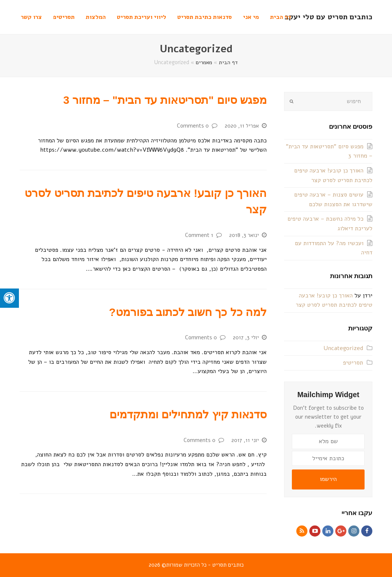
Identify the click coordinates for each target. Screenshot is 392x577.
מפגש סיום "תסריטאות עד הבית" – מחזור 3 (165, 100)
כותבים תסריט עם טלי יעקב (328, 17)
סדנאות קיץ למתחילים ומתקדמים (188, 414)
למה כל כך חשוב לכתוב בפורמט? (188, 312)
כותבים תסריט (228, 565)
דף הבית (228, 62)
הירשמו (328, 479)
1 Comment (199, 235)
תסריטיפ (353, 363)
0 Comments (193, 126)
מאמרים (204, 62)
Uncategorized (343, 348)
